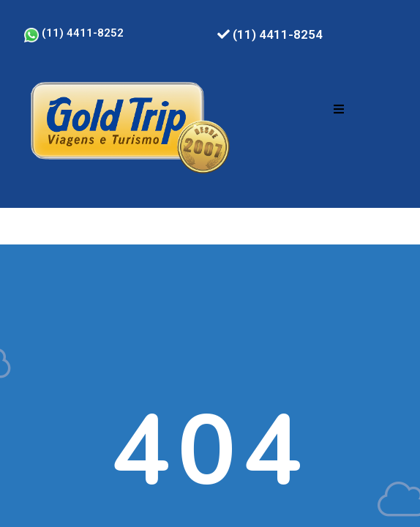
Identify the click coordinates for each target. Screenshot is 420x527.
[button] (339, 109)
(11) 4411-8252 (74, 33)
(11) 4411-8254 (270, 34)
